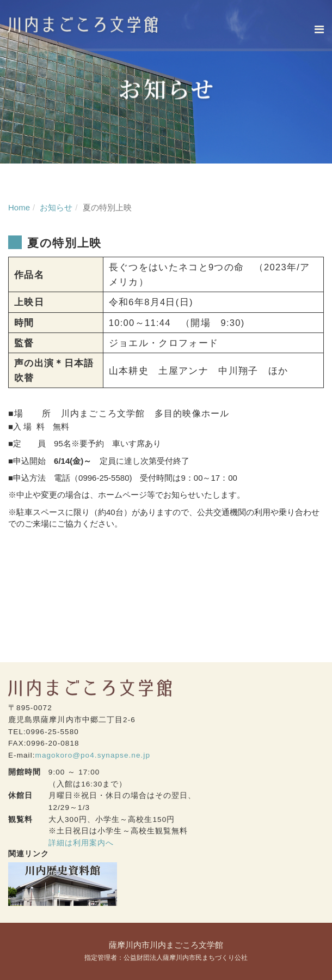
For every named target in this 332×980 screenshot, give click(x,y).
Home (19, 207)
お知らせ (56, 207)
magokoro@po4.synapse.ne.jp (93, 755)
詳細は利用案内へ (81, 843)
